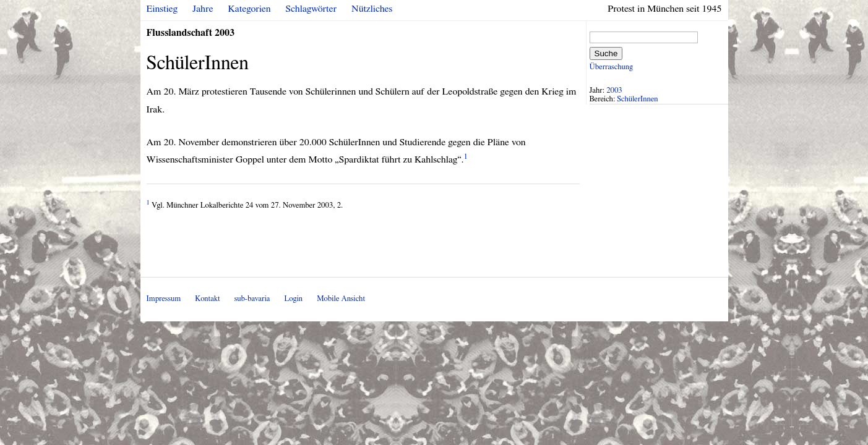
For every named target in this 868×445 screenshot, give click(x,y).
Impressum (164, 299)
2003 (614, 91)
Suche (606, 53)
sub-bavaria (252, 299)
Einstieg (162, 9)
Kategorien (250, 9)
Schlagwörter (311, 9)
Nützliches (372, 9)
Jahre (203, 9)
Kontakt (207, 299)
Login (293, 299)
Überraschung (611, 67)
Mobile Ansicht (341, 299)
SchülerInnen (637, 99)
